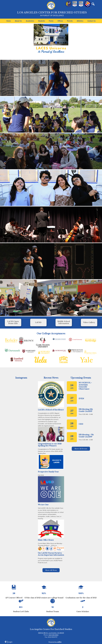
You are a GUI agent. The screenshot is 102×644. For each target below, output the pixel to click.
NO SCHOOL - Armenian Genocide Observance (85, 386)
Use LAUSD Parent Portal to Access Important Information (51, 554)
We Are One (43, 505)
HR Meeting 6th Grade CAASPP (86, 410)
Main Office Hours (46, 540)
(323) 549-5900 (53, 635)
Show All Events (81, 449)
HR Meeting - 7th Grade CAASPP (86, 436)
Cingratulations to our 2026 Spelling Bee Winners (50, 445)
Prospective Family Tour (48, 472)
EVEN (81, 399)
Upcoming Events (81, 378)
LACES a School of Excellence (51, 410)
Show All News (51, 570)
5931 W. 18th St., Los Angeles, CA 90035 (51, 633)
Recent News (51, 378)
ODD (81, 424)
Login (8, 642)
